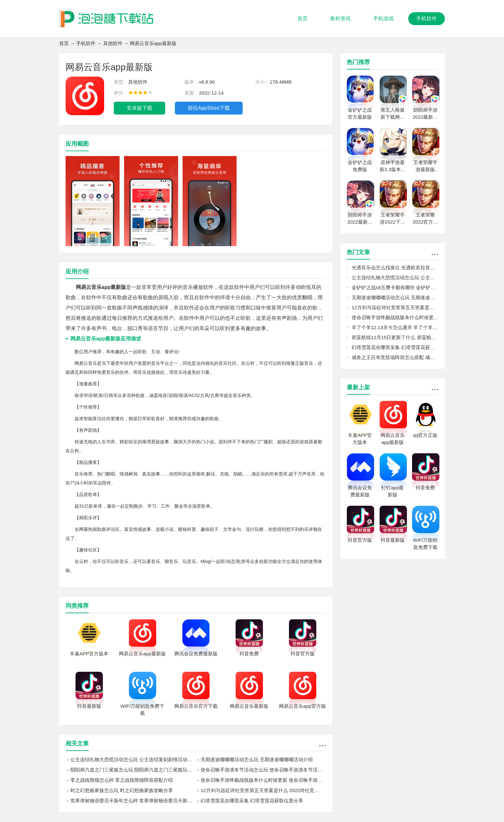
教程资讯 (340, 18)
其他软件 (113, 43)
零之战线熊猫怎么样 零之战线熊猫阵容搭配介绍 (122, 780)
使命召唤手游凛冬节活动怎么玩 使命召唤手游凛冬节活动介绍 (263, 770)
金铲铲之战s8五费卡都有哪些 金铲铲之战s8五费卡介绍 (395, 287)
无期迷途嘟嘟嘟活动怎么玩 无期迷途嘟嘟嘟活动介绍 (257, 759)
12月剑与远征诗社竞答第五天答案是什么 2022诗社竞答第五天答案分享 (263, 790)
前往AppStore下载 (209, 108)
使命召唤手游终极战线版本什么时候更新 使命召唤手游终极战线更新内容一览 (263, 780)
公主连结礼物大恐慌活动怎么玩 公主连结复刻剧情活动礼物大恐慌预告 (133, 759)
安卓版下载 (139, 108)
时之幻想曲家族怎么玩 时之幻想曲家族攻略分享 (122, 790)
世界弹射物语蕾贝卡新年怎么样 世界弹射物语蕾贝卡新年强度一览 (133, 801)
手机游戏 (383, 18)
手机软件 (427, 18)
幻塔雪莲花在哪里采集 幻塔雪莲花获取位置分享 (252, 801)
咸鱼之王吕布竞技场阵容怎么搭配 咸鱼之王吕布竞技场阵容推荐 (395, 357)
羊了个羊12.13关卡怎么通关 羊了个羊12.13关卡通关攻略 (395, 327)
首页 (302, 18)
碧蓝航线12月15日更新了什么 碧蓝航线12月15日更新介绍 (395, 337)
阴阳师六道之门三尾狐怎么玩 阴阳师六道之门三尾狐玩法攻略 (133, 770)
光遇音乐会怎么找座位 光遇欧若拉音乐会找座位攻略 (395, 268)
